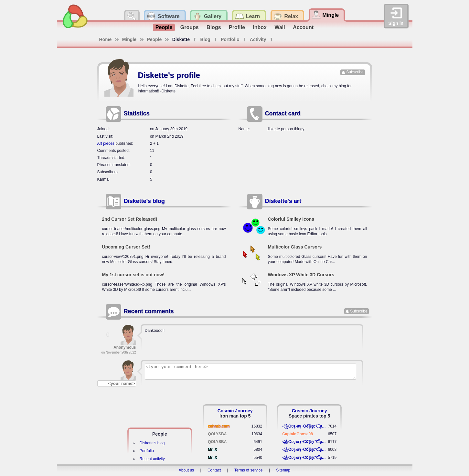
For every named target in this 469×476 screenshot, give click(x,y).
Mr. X (213, 450)
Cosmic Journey (235, 411)
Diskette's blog (144, 201)
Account (303, 27)
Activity (258, 39)
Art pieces (106, 143)
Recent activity (152, 459)
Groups (190, 27)
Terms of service (248, 470)
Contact (214, 470)
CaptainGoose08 (298, 434)
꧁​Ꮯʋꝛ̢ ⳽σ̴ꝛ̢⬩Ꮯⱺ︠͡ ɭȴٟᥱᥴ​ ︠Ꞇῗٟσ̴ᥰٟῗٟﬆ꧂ (305, 426)
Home (106, 39)
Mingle (129, 39)
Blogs (214, 27)
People (164, 27)
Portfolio (230, 39)
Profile (237, 27)
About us (186, 470)
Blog (205, 39)
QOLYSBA (217, 434)
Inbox (260, 27)
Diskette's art (283, 201)
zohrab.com (219, 426)
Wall (280, 27)
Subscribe (355, 72)
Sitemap (283, 470)
